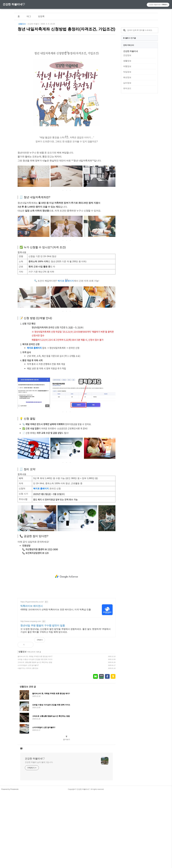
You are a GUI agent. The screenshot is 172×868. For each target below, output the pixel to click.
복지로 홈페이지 (66, 281)
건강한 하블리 (33, 24)
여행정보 (127, 66)
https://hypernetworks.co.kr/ (32, 602)
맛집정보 (127, 72)
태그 (29, 16)
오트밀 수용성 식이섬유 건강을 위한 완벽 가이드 (35, 659)
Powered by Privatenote (10, 789)
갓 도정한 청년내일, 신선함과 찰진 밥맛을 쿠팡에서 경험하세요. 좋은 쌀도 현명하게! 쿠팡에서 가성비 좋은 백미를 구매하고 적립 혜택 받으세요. (65, 631)
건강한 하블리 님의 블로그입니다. (39, 762)
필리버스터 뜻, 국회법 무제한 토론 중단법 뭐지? (35, 656)
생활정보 (22, 24)
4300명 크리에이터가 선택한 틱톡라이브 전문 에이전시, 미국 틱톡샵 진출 (56, 610)
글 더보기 (67, 739)
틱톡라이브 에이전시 (32, 606)
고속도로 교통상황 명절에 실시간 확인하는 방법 (35, 662)
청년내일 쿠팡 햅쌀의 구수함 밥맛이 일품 (43, 625)
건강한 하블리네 (131, 51)
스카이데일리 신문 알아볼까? (28, 665)
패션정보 (127, 77)
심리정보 (127, 83)
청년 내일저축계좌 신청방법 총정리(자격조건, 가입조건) (66, 29)
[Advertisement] (67, 576)
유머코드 (127, 88)
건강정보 (127, 55)
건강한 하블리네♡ (14, 4)
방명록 (41, 16)
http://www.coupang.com (31, 621)
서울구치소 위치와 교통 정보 (28, 668)
